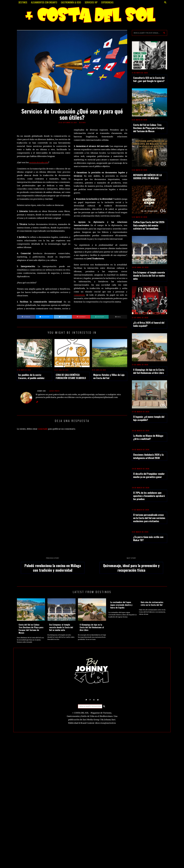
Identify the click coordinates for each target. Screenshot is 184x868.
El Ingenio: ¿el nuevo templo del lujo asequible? (149, 418)
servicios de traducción (40, 162)
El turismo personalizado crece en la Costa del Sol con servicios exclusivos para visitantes (149, 518)
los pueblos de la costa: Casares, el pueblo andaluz (31, 376)
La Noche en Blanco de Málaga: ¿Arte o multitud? (148, 437)
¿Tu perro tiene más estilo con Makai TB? (148, 538)
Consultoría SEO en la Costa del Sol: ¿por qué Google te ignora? (149, 79)
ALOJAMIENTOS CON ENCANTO (44, 2)
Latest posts (54, 391)
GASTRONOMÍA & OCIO (71, 2)
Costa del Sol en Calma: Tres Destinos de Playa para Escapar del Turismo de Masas (149, 128)
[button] (164, 33)
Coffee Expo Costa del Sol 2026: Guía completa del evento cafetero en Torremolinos (149, 225)
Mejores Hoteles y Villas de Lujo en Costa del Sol (109, 376)
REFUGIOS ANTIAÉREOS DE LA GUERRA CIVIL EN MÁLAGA (147, 177)
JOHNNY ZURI (41, 391)
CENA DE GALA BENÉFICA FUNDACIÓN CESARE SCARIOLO (71, 376)
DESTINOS (23, 2)
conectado (43, 429)
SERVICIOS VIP (91, 2)
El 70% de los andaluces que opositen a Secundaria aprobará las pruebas (149, 496)
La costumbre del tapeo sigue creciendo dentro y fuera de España (121, 605)
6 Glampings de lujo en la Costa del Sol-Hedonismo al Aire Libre (149, 371)
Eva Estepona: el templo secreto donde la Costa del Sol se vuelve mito (149, 275)
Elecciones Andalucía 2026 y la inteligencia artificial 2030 (148, 456)
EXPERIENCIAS (107, 2)
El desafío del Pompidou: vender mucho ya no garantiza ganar (149, 475)
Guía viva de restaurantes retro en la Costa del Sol (152, 603)
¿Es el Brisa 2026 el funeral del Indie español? (149, 324)
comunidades (80, 295)
